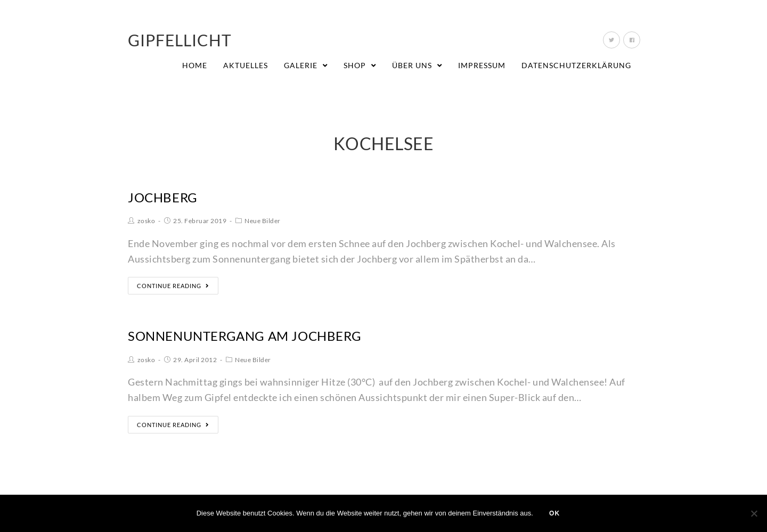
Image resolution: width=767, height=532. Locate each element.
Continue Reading (173, 286)
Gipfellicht (180, 40)
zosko (146, 221)
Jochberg (163, 197)
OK (554, 513)
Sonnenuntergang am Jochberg (244, 336)
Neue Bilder (263, 221)
